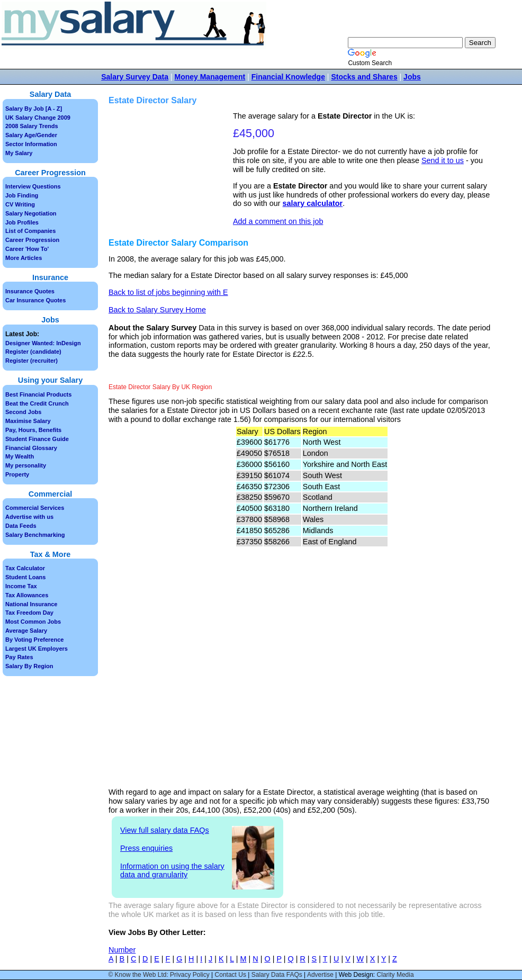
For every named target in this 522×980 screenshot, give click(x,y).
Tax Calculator (25, 568)
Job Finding (22, 195)
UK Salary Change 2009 (38, 118)
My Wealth (20, 456)
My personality (26, 465)
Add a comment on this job (278, 221)
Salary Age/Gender (31, 135)
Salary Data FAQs (277, 975)
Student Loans (25, 577)
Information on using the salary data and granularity (172, 871)
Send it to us (443, 160)
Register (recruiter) (31, 361)
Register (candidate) (33, 352)
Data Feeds (21, 526)
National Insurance (31, 604)
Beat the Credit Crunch (37, 403)
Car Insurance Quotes (35, 300)
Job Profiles (22, 222)
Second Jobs (23, 412)
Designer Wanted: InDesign (43, 343)
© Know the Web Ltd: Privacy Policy (159, 975)
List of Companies (30, 231)
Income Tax (21, 586)
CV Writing (20, 204)
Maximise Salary (28, 421)
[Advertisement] (172, 165)
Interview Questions (33, 186)
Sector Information (31, 144)
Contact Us (231, 975)
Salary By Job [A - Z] (34, 109)
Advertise (320, 975)
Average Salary (26, 631)
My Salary (19, 153)
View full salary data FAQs (165, 830)
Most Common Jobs (33, 622)
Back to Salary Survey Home (157, 310)
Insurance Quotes (30, 291)
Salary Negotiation (31, 213)
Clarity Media (395, 975)
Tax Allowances (27, 595)
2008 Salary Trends (32, 126)
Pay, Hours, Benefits (33, 430)
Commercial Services (35, 508)
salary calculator (313, 203)
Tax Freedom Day (29, 613)
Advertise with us (29, 517)
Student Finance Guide (37, 439)
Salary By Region (29, 666)
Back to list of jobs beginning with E (168, 292)
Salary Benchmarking (35, 535)
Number (122, 950)
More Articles (24, 258)
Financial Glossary (31, 448)
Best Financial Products (38, 394)
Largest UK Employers (37, 649)
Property (17, 474)
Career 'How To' (27, 249)
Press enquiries (146, 848)
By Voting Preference (34, 640)
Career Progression (32, 240)
